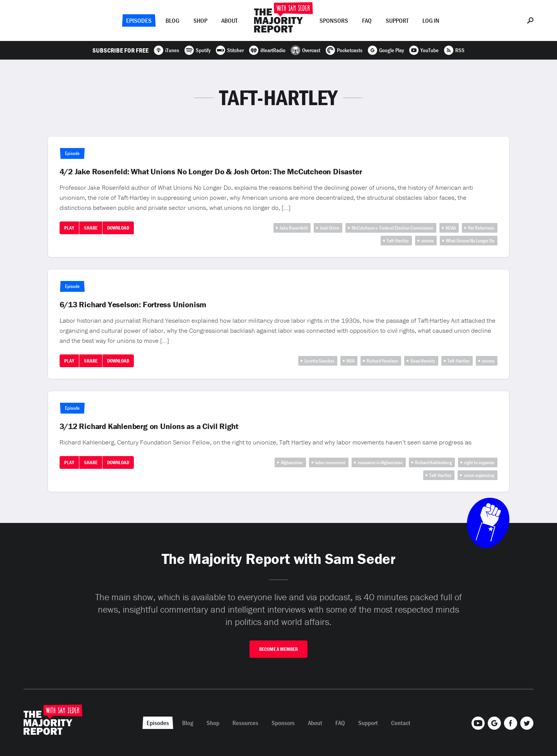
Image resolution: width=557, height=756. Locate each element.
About (229, 20)
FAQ (367, 20)
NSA (350, 361)
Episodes (139, 20)
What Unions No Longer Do (470, 241)
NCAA (451, 228)
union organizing (479, 475)
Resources (245, 723)
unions (427, 241)
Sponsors (334, 20)
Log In (431, 20)
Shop (200, 20)
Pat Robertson (481, 228)
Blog (173, 20)
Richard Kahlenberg (433, 462)
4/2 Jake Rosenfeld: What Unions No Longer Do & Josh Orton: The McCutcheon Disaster (211, 172)
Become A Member (278, 649)
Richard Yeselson (382, 361)
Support (397, 20)
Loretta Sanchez (319, 361)
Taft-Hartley (398, 241)
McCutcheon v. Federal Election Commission (392, 228)
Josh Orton (330, 228)
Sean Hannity (423, 361)
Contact (401, 723)
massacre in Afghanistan (380, 462)
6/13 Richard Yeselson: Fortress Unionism (133, 305)
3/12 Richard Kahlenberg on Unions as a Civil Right (149, 426)
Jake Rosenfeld (294, 228)
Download (118, 228)
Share (91, 228)
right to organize (479, 462)
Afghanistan (292, 462)
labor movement (330, 462)
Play (69, 228)
